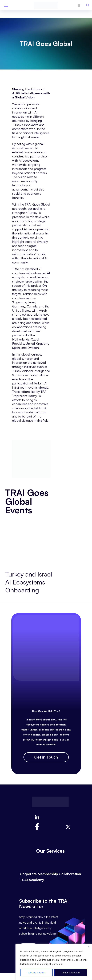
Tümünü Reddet (36, 972)
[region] (54, 962)
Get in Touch (46, 757)
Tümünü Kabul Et (71, 972)
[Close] (88, 947)
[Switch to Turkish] (79, 5)
